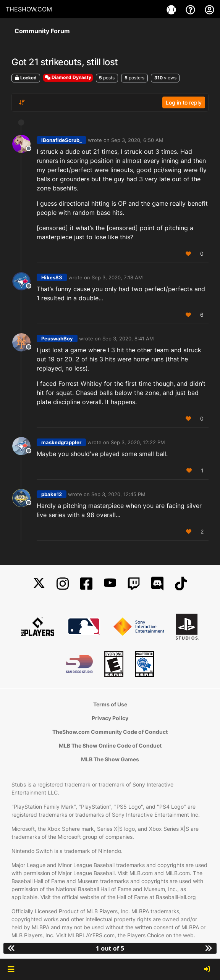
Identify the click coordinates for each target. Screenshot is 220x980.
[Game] (172, 9)
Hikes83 (52, 277)
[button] (11, 969)
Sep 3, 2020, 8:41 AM (128, 338)
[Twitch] (134, 584)
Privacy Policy (110, 718)
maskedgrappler (61, 442)
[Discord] (157, 584)
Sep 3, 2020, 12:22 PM (138, 442)
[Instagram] (63, 584)
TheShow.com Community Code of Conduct (110, 732)
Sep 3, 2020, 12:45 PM (118, 494)
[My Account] (209, 9)
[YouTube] (110, 584)
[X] (39, 584)
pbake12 (52, 494)
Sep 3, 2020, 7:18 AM (117, 277)
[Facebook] (86, 584)
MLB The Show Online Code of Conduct (110, 745)
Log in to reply (184, 102)
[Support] (191, 9)
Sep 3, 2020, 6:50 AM (137, 140)
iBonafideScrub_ (61, 140)
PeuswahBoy (57, 338)
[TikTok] (181, 584)
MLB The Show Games (110, 759)
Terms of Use (110, 704)
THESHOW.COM (29, 9)
